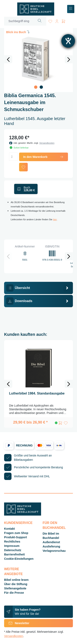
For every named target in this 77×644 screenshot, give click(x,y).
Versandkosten (47, 143)
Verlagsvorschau (54, 551)
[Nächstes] (69, 59)
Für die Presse (14, 593)
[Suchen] (40, 21)
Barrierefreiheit (14, 554)
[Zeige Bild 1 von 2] (36, 87)
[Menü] (71, 9)
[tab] (38, 288)
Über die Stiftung (16, 584)
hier (55, 219)
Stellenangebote (15, 588)
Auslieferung (52, 546)
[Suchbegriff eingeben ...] (19, 21)
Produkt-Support (16, 537)
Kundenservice (18, 523)
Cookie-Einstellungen (19, 559)
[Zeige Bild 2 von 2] (41, 87)
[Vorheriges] (8, 59)
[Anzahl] (13, 157)
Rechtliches (12, 542)
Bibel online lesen (16, 580)
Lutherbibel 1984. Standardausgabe (37, 393)
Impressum (12, 546)
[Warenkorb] (63, 21)
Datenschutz (13, 550)
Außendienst (51, 542)
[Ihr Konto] (57, 21)
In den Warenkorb (44, 157)
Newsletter (17, 623)
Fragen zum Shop (16, 533)
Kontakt (9, 529)
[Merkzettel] (50, 21)
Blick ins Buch (18, 32)
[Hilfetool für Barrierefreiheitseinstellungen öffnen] (68, 41)
